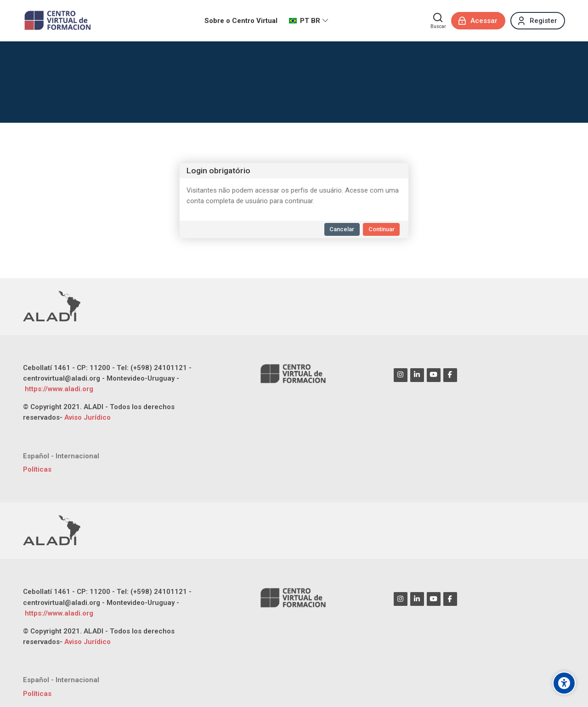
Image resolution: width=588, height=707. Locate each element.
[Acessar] (478, 21)
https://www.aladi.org (58, 389)
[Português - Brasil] (309, 21)
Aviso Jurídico (88, 417)
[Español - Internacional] (61, 456)
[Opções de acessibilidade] (564, 683)
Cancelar (342, 229)
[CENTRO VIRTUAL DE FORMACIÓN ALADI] (59, 21)
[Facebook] (450, 375)
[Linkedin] (417, 375)
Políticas (37, 469)
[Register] (538, 21)
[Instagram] (401, 375)
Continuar (382, 229)
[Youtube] (434, 375)
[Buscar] (438, 21)
